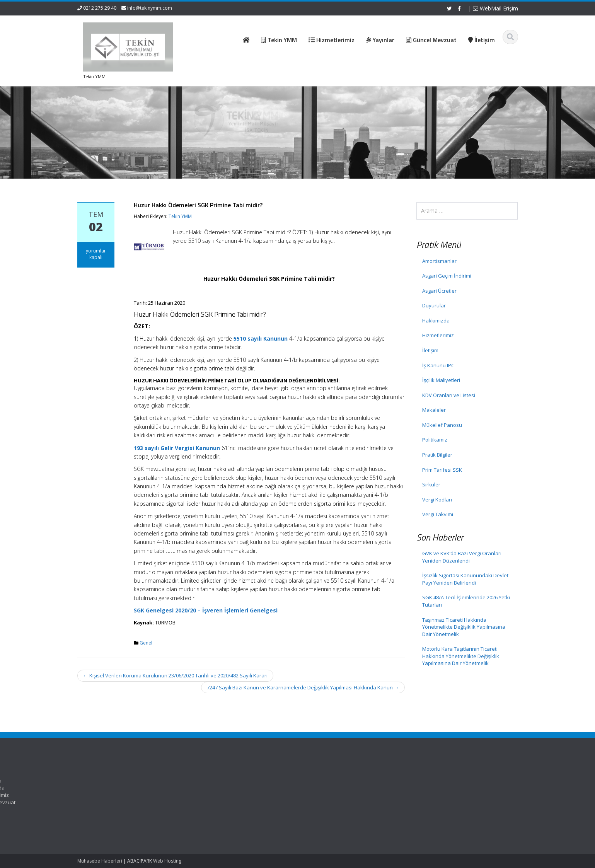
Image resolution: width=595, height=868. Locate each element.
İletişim (430, 350)
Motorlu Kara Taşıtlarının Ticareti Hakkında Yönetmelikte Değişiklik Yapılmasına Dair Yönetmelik (461, 656)
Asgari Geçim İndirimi (447, 276)
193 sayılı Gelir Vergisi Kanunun (177, 448)
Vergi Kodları (437, 500)
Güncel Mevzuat (275, 802)
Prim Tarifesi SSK (442, 470)
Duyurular (434, 305)
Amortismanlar (439, 261)
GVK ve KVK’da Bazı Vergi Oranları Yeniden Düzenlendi (462, 557)
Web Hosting (167, 861)
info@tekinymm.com (150, 8)
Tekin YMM (180, 216)
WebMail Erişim (495, 8)
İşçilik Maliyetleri (441, 380)
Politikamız (435, 440)
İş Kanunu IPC (438, 365)
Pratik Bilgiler (437, 455)
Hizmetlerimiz (438, 335)
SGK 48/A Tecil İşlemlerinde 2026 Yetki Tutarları (466, 601)
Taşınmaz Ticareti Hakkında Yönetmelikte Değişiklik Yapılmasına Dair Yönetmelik (464, 627)
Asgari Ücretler (439, 291)
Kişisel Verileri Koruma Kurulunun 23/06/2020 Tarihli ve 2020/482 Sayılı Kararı (175, 675)
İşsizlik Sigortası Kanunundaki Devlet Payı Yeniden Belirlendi (465, 579)
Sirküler (431, 484)
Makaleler (434, 410)
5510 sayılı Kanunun (261, 339)
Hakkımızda (436, 321)
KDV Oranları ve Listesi (449, 395)
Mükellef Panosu (442, 425)
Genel (146, 643)
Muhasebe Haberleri (100, 861)
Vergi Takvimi (438, 514)
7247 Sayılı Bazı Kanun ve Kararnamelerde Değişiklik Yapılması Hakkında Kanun (303, 687)
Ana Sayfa (268, 781)
